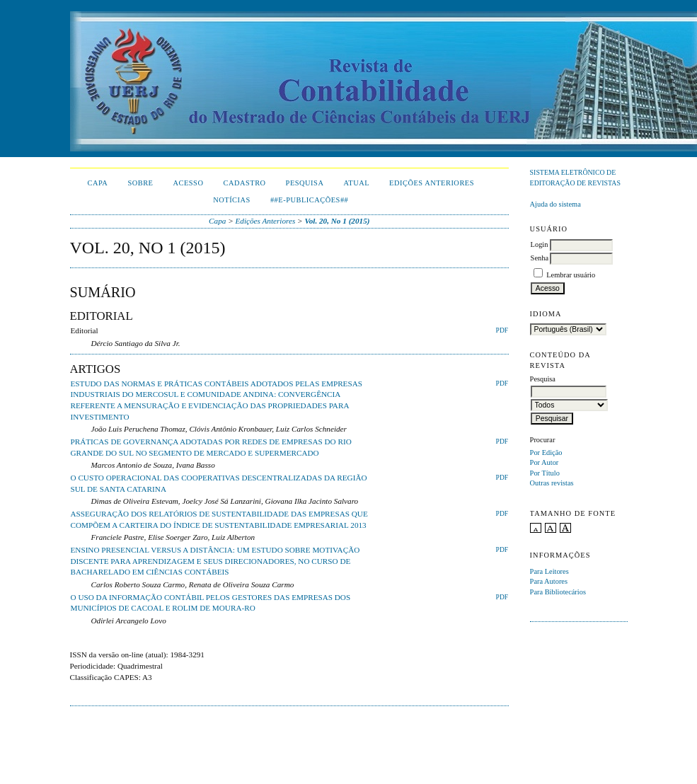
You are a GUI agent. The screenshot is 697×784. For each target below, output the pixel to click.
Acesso (188, 183)
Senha (540, 258)
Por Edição (546, 452)
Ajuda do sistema (555, 204)
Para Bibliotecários (558, 592)
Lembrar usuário (571, 275)
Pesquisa (305, 183)
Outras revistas (552, 483)
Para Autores (549, 581)
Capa (98, 183)
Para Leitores (549, 571)
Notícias (232, 200)
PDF (502, 330)
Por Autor (545, 462)
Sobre (140, 183)
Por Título (545, 473)
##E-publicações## (309, 200)
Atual (356, 183)
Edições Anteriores (432, 183)
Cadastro (244, 183)
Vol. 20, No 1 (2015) (337, 221)
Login (540, 244)
